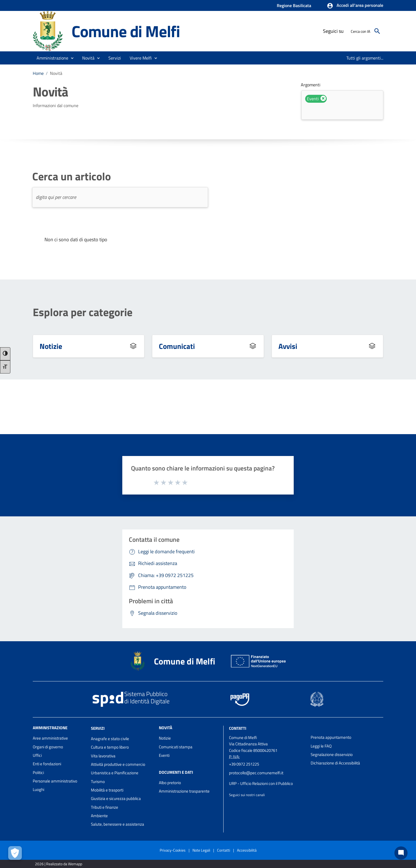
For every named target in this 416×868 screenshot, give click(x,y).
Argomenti (311, 85)
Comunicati (177, 346)
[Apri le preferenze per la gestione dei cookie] (15, 853)
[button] (355, 6)
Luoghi (38, 789)
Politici (38, 773)
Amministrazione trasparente (184, 791)
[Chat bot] (401, 853)
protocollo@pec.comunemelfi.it (256, 773)
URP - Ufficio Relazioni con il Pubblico (261, 783)
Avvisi (288, 346)
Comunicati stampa (176, 747)
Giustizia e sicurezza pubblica (116, 798)
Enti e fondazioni (47, 764)
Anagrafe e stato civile (110, 739)
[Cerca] (377, 31)
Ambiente (99, 816)
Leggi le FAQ (321, 746)
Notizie (51, 346)
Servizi (98, 728)
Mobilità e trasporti (107, 790)
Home (38, 73)
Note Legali (201, 850)
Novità (56, 73)
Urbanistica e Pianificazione (115, 773)
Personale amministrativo (55, 781)
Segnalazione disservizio (332, 754)
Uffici (37, 755)
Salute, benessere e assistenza (118, 824)
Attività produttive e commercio (118, 764)
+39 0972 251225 (244, 764)
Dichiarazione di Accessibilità (335, 763)
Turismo (98, 782)
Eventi (164, 755)
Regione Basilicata (294, 5)
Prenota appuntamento (331, 737)
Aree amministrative (50, 738)
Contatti (238, 728)
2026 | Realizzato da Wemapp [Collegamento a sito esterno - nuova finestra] (59, 864)
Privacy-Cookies (173, 850)
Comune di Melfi (126, 31)
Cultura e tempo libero (110, 747)
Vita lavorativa (103, 756)
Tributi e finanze (105, 807)
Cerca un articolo (72, 176)
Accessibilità (247, 850)
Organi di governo (48, 747)
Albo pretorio (170, 783)
